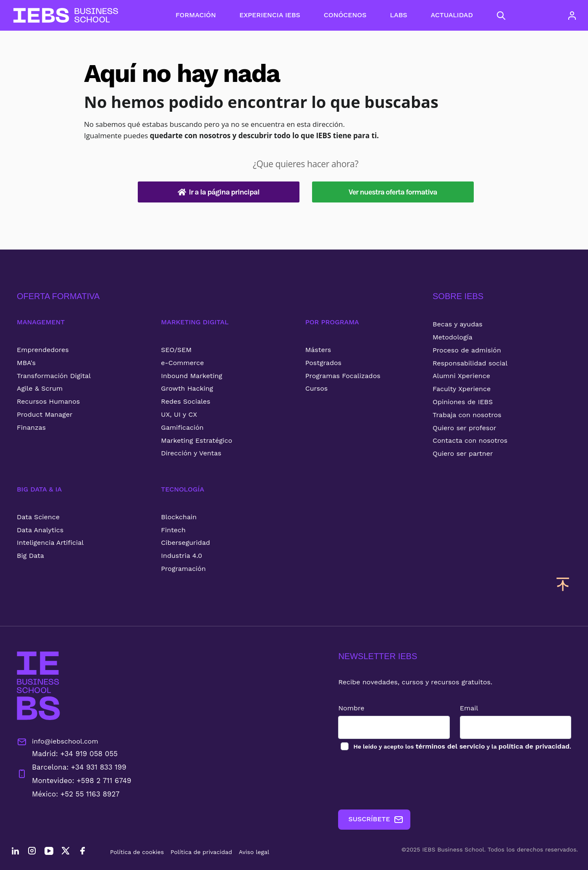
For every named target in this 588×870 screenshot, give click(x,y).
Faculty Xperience (462, 389)
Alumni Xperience (461, 376)
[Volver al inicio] (66, 15)
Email (469, 708)
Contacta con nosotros (470, 440)
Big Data (30, 556)
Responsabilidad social (470, 363)
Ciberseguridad (185, 543)
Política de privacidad (201, 852)
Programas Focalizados (343, 376)
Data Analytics (40, 530)
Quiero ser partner (463, 453)
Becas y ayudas (458, 324)
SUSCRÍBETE (376, 820)
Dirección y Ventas (191, 453)
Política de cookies (137, 852)
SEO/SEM (176, 350)
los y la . (462, 746)
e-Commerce (182, 363)
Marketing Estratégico (196, 440)
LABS (398, 15)
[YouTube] (49, 852)
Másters (318, 350)
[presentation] (402, 781)
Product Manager (45, 414)
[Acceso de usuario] (572, 16)
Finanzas (31, 427)
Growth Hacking (187, 388)
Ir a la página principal (219, 192)
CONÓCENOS (345, 15)
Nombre (351, 708)
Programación (183, 569)
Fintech (173, 530)
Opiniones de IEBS (463, 402)
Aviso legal (254, 852)
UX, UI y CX (179, 414)
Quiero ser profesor (465, 428)
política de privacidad (534, 746)
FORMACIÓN (196, 15)
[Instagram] (32, 852)
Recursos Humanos (48, 401)
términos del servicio (450, 746)
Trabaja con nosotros (467, 415)
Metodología (453, 337)
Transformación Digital (54, 376)
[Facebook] (82, 852)
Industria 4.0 (181, 556)
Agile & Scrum (40, 388)
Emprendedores (43, 350)
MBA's (26, 363)
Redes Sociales (185, 401)
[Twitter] (66, 852)
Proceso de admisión (467, 350)
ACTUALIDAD (452, 15)
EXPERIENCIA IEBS (270, 15)
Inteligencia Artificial (50, 543)
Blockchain (179, 517)
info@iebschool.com (58, 742)
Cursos (317, 388)
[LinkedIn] (15, 852)
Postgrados (323, 363)
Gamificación (182, 427)
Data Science (38, 517)
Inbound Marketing (192, 376)
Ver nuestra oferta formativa (393, 192)
